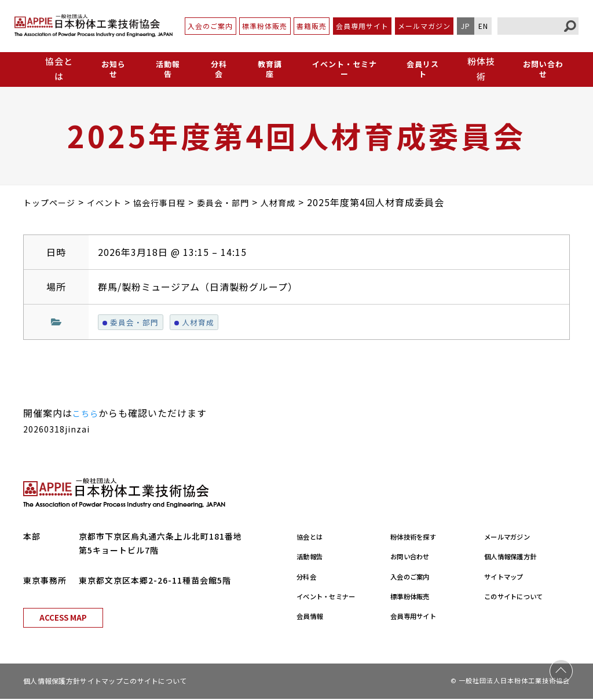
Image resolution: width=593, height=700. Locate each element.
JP (466, 26)
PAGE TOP (561, 668)
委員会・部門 (133, 322)
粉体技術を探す (421, 538)
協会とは (314, 538)
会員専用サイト (362, 26)
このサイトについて (523, 598)
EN (483, 26)
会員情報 (314, 617)
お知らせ (113, 69)
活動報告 (166, 69)
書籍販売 (312, 26)
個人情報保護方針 (519, 558)
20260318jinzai (60, 430)
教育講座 (265, 69)
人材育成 (201, 322)
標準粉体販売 (265, 26)
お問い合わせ (543, 69)
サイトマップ (510, 577)
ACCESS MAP (63, 619)
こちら (87, 415)
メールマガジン (424, 26)
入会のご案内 (210, 26)
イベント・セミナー (341, 69)
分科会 (215, 69)
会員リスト (422, 69)
